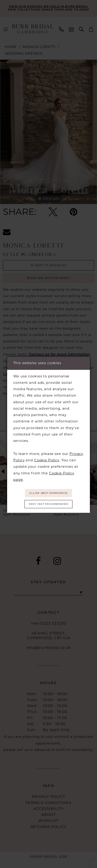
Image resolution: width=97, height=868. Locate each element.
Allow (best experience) (49, 493)
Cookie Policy (47, 459)
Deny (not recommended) (49, 505)
